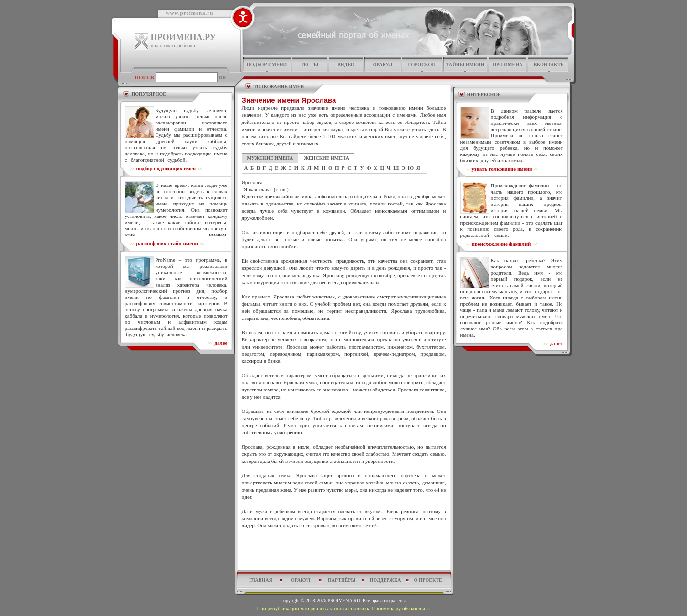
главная (260, 580)
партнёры (342, 580)
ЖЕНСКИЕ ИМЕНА (327, 158)
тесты (309, 65)
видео (346, 65)
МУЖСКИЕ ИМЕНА (270, 158)
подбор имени (267, 65)
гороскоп (422, 65)
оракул (383, 65)
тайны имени (465, 65)
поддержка (385, 580)
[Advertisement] (344, 552)
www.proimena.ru (190, 13)
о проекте (428, 580)
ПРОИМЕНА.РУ (183, 37)
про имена (507, 65)
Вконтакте (548, 65)
